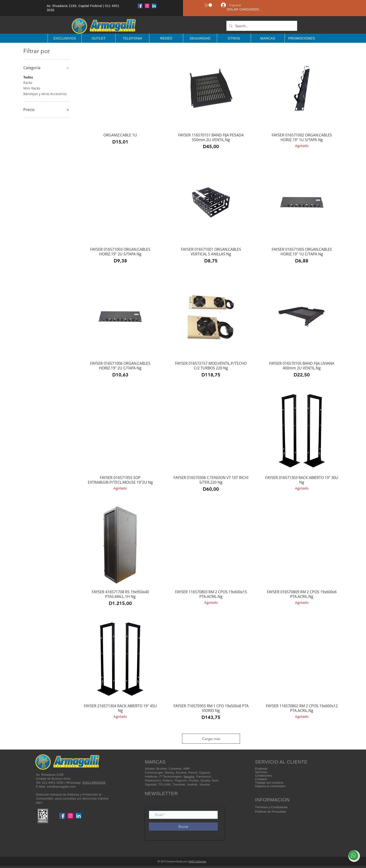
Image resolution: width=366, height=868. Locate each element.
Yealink (192, 784)
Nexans (189, 777)
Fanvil (193, 773)
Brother (162, 769)
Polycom (181, 780)
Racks (28, 82)
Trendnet (179, 784)
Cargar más (211, 739)
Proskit (194, 780)
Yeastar (204, 784)
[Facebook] (140, 6)
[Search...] (261, 26)
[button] (209, 5)
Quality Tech (209, 780)
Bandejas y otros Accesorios (45, 94)
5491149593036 (94, 783)
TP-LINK (165, 784)
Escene (181, 773)
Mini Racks (32, 88)
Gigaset (204, 773)
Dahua (169, 773)
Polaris (168, 780)
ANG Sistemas (197, 861)
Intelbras (151, 777)
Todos (28, 77)
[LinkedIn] (154, 6)
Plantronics (153, 780)
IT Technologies (170, 777)
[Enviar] (183, 827)
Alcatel (150, 769)
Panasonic (204, 777)
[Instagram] (147, 6)
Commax (175, 769)
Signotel (151, 784)
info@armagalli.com (61, 787)
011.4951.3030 (53, 783)
